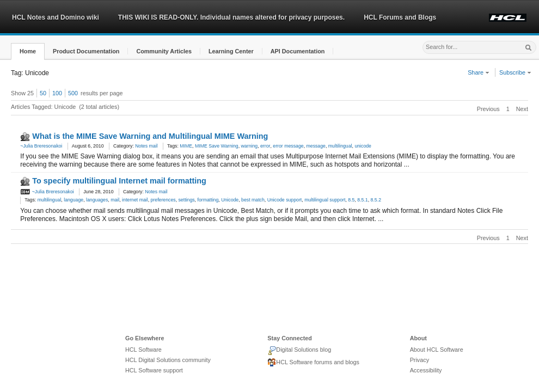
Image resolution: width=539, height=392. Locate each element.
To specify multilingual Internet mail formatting (119, 181)
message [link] (316, 146)
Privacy (419, 360)
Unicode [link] (230, 200)
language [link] (73, 200)
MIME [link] (186, 146)
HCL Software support (154, 370)
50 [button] (43, 93)
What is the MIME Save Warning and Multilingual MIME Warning (150, 136)
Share (479, 72)
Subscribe (515, 72)
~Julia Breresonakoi (41, 146)
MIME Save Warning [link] (217, 146)
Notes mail (146, 146)
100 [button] (57, 93)
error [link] (265, 146)
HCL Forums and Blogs (400, 17)
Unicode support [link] (285, 200)
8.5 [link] (351, 200)
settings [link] (187, 200)
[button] (28, 51)
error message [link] (288, 146)
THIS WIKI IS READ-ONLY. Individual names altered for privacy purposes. (231, 17)
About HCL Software (437, 350)
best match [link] (253, 200)
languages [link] (97, 200)
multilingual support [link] (325, 200)
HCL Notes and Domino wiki (56, 17)
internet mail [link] (135, 200)
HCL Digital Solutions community (168, 360)
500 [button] (73, 93)
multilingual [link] (340, 146)
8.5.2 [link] (376, 200)
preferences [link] (163, 200)
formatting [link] (208, 200)
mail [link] (115, 200)
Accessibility (426, 370)
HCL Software (143, 350)
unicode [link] (363, 146)
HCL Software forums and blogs (313, 363)
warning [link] (250, 146)
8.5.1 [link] (362, 200)
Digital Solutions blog (299, 351)
